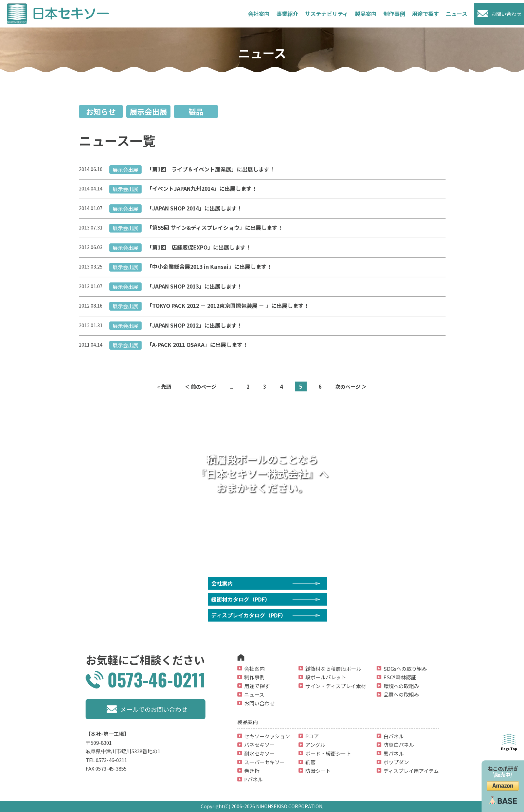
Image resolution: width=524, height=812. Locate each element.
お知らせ (101, 111)
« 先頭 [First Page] (164, 386)
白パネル (394, 736)
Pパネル (254, 779)
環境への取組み (401, 686)
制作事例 (394, 14)
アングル (315, 745)
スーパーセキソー (265, 762)
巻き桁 (252, 771)
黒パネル (394, 753)
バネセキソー (259, 745)
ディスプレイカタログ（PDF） (249, 615)
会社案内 (259, 14)
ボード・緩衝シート (328, 753)
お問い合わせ (506, 14)
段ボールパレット (326, 677)
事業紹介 (287, 14)
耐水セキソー (259, 753)
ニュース (457, 14)
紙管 (310, 762)
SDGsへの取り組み (405, 669)
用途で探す (257, 686)
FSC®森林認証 (400, 677)
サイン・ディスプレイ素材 (336, 686)
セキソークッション (267, 736)
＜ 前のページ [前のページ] (201, 386)
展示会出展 (148, 111)
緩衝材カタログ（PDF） (241, 599)
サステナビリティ (327, 14)
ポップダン (396, 762)
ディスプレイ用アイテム (411, 771)
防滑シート (318, 771)
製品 (196, 111)
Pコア (312, 736)
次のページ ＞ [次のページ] (351, 386)
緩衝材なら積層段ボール (333, 669)
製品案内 (366, 14)
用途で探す (426, 14)
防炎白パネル (399, 745)
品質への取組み (401, 694)
